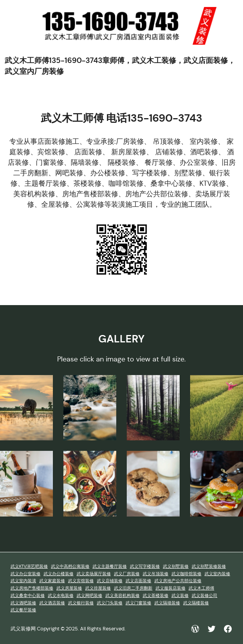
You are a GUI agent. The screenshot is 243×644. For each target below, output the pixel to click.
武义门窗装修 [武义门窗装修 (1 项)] (138, 603)
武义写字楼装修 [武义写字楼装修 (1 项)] (145, 566)
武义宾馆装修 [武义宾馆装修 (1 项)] (81, 581)
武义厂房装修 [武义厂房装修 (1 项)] (127, 574)
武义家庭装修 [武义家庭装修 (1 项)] (52, 581)
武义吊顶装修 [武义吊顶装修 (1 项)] (156, 574)
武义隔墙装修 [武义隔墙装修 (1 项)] (167, 603)
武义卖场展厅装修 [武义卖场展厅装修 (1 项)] (94, 574)
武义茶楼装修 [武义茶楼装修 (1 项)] (156, 596)
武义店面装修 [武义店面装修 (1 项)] (138, 581)
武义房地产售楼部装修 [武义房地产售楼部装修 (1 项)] (32, 588)
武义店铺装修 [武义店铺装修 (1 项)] (110, 581)
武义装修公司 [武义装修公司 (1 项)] (205, 596)
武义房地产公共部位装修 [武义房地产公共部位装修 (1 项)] (178, 581)
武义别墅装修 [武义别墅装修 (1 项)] (176, 566)
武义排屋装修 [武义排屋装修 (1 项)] (98, 588)
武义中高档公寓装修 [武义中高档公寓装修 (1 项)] (70, 566)
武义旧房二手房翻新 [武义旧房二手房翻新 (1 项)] (133, 588)
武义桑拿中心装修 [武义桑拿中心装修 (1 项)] (28, 596)
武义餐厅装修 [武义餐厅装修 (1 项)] (23, 610)
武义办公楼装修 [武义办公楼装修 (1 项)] (59, 574)
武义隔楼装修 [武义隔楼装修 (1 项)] (196, 603)
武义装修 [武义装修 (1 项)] (180, 596)
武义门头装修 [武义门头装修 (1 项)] (110, 603)
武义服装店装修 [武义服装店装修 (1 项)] (170, 588)
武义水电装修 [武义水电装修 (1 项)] (61, 596)
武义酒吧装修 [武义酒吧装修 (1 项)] (23, 603)
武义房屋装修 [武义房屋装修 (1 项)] (69, 588)
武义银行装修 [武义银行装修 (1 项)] (81, 603)
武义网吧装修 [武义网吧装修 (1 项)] (89, 596)
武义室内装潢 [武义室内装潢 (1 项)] (23, 581)
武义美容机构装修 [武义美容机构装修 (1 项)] (122, 596)
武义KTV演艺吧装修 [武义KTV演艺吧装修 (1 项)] (29, 566)
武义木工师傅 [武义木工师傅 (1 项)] (201, 588)
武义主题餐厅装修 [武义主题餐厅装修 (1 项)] (110, 566)
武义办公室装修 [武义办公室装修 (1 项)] (25, 574)
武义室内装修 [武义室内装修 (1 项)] (217, 574)
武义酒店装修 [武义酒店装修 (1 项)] (52, 603)
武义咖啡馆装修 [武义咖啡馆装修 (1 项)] (186, 574)
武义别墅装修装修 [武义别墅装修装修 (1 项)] (209, 566)
